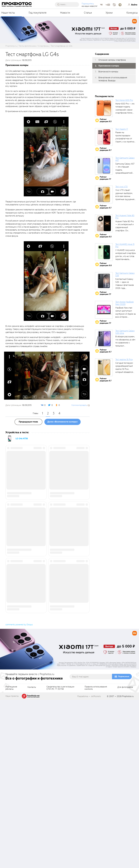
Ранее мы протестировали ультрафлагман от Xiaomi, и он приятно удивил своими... (125, 139)
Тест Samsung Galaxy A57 (125, 159)
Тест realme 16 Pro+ (124, 359)
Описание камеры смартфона (112, 60)
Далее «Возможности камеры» (63, 422)
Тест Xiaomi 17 (122, 129)
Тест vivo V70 (121, 187)
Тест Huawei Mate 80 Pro (125, 217)
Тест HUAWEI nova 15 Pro (125, 245)
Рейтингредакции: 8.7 (106, 149)
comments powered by (19, 793)
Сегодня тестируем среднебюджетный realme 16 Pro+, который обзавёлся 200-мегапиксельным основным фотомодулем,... (126, 372)
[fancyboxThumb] (46, 156)
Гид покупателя (38, 13)
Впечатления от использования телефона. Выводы (113, 79)
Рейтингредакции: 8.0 (106, 264)
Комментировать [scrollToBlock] (79, 405)
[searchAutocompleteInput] (68, 4)
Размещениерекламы (11, 856)
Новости (65, 13)
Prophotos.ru (128, 864)
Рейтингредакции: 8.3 (106, 120)
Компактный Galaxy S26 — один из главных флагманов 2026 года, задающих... (125, 285)
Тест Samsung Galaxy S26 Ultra (125, 332)
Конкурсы (132, 13)
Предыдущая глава (28, 422)
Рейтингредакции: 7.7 (105, 178)
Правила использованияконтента (96, 856)
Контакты (32, 855)
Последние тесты (104, 96)
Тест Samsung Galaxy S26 (125, 274)
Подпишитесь (88, 4)
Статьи (88, 13)
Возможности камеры (108, 72)
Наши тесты (8, 13)
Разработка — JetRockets (89, 864)
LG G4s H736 (22, 439)
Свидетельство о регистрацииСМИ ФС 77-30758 (60, 856)
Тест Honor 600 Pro (124, 100)
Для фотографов (125, 855)
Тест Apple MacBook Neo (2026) (125, 303)
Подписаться (124, 845)
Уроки (109, 13)
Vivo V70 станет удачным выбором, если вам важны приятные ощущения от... (125, 196)
